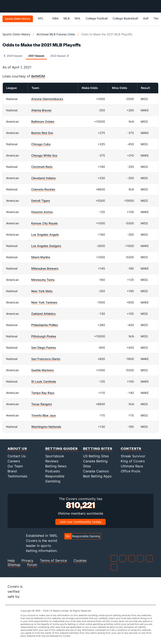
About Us (17, 448)
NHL (78, 18)
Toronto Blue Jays (44, 415)
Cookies (80, 561)
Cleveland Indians (43, 178)
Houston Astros (42, 212)
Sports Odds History (16, 34)
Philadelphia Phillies (45, 325)
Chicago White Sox (44, 155)
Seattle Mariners (43, 370)
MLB (67, 18)
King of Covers (133, 461)
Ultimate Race (132, 466)
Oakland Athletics (43, 314)
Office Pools (130, 471)
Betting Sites (98, 448)
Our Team (15, 466)
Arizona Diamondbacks (47, 99)
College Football (97, 18)
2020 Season (13, 56)
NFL (43, 18)
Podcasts (53, 471)
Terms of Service (53, 561)
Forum (32, 565)
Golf (146, 18)
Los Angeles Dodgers (46, 246)
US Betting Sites (96, 456)
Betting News (56, 466)
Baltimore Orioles (43, 121)
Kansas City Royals (45, 223)
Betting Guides (62, 448)
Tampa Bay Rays (43, 393)
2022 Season (60, 56)
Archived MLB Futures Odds (56, 34)
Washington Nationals (46, 427)
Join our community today (80, 522)
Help (11, 561)
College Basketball (125, 18)
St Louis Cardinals (44, 381)
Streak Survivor (133, 456)
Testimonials (17, 476)
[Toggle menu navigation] (156, 6)
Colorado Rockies (43, 189)
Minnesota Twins (43, 280)
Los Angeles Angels (45, 235)
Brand (12, 471)
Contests (131, 448)
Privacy (27, 561)
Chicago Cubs (41, 144)
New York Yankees (44, 302)
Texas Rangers (42, 404)
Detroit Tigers (41, 201)
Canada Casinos (96, 471)
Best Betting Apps (97, 476)
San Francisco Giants (46, 359)
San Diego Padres (44, 348)
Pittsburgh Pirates (44, 336)
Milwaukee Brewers (45, 268)
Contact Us (17, 456)
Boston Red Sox (42, 133)
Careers (14, 461)
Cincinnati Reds (42, 167)
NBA (55, 18)
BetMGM (38, 76)
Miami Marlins (41, 257)
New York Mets (42, 291)
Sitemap (14, 565)
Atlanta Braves (41, 110)
